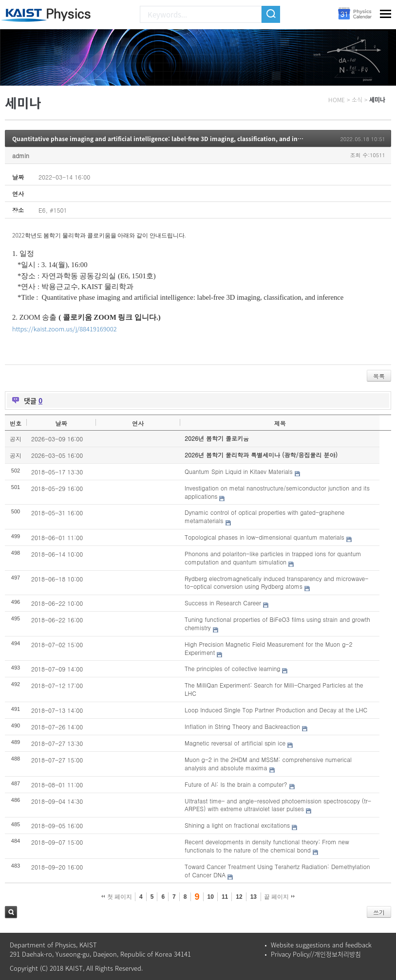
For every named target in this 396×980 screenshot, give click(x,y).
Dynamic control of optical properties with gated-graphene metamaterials (264, 516)
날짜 (61, 423)
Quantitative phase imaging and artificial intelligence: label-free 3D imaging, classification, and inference (166, 139)
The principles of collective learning (232, 668)
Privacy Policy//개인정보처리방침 (316, 954)
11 (225, 897)
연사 (138, 423)
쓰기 (379, 912)
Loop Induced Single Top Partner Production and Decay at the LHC (276, 710)
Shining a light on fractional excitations (237, 825)
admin (21, 155)
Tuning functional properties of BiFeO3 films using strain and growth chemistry (277, 623)
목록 (379, 376)
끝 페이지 (279, 897)
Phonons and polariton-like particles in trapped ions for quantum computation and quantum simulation (273, 558)
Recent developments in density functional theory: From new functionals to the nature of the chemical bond (267, 846)
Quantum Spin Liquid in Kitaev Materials (239, 471)
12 (239, 897)
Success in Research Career (223, 603)
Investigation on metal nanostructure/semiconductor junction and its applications (277, 492)
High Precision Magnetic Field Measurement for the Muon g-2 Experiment (268, 648)
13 (254, 897)
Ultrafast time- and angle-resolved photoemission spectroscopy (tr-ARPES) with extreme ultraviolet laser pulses (278, 805)
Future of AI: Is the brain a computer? (236, 784)
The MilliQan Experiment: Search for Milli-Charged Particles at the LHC (274, 689)
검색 (11, 912)
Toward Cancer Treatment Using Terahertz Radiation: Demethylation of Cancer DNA (277, 871)
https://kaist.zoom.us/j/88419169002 (65, 329)
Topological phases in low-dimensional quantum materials (264, 537)
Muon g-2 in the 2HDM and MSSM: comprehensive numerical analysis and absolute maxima (268, 763)
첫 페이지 (117, 897)
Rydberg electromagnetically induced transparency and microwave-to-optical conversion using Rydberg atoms (276, 582)
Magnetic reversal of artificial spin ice (235, 743)
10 (211, 897)
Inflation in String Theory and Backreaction (242, 726)
